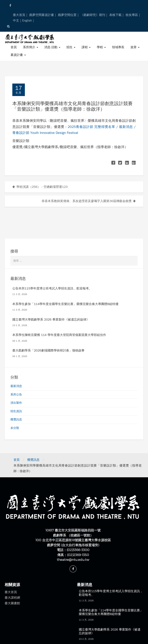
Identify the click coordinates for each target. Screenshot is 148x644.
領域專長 (118, 47)
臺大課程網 (12, 598)
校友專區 (132, 15)
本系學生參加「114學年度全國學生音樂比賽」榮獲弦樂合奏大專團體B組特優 (65, 304)
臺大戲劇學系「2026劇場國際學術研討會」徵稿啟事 (48, 351)
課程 (86, 47)
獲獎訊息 (16, 419)
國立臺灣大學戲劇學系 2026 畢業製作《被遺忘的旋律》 (51, 320)
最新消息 (16, 386)
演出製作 (16, 403)
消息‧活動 (52, 47)
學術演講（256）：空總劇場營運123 (42, 187)
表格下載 (115, 15)
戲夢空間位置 (67, 15)
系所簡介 (31, 47)
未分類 (15, 428)
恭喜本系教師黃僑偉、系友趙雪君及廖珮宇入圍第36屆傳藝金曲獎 (87, 201)
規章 (135, 47)
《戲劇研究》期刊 (93, 15)
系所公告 (16, 395)
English (27, 21)
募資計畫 (18, 55)
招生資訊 (16, 411)
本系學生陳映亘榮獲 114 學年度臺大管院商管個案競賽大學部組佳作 (59, 335)
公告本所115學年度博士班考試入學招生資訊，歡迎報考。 (52, 288)
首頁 (14, 47)
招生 (71, 47)
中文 (16, 21)
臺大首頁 (19, 15)
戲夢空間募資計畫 (42, 15)
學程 (101, 47)
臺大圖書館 (12, 603)
